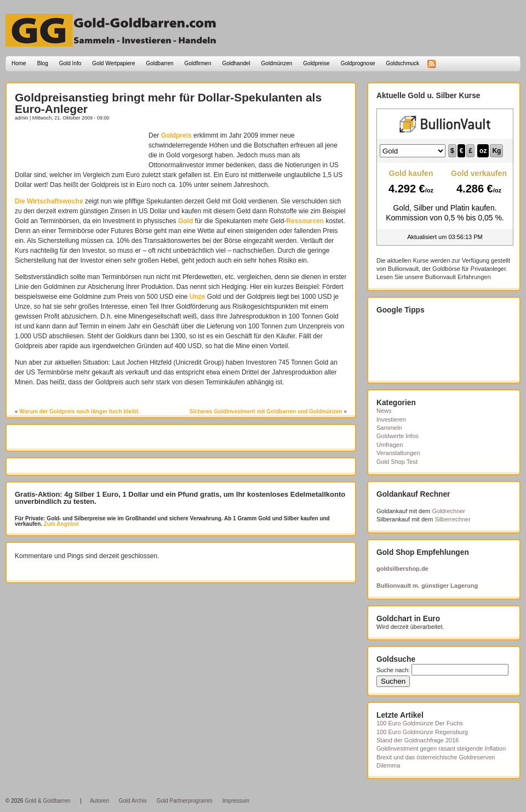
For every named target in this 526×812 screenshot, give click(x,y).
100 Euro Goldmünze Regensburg (422, 732)
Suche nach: (393, 670)
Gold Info (70, 63)
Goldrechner (449, 511)
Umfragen (390, 445)
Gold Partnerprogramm (185, 801)
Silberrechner (452, 519)
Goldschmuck (402, 63)
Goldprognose (358, 63)
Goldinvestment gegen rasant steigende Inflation (441, 748)
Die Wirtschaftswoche (49, 201)
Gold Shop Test (397, 462)
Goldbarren (160, 63)
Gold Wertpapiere (113, 63)
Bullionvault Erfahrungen (458, 277)
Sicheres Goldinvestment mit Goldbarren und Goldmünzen (266, 411)
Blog (43, 63)
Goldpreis (176, 135)
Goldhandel (236, 63)
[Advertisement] (79, 147)
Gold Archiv (133, 801)
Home (19, 63)
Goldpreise (316, 63)
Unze (198, 297)
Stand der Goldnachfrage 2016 (418, 740)
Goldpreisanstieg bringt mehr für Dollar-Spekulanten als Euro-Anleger (168, 103)
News (384, 411)
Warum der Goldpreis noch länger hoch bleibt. (79, 411)
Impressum (236, 801)
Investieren (391, 419)
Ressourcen (305, 221)
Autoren (99, 801)
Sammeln (389, 428)
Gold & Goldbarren (47, 801)
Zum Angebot (61, 524)
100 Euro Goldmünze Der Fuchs (420, 723)
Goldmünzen (277, 63)
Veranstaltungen (398, 453)
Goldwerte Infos (398, 436)
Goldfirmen (198, 63)
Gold (185, 221)
